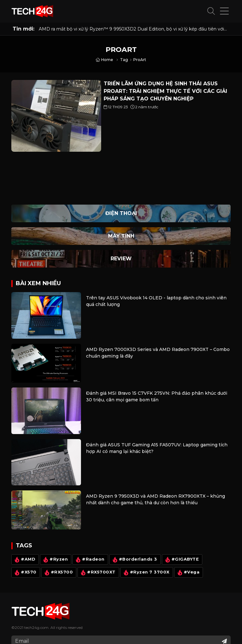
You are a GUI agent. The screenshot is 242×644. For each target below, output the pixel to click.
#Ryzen (55, 560)
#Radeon (89, 560)
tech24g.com (36, 627)
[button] (211, 11)
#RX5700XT (98, 573)
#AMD (24, 560)
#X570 (25, 573)
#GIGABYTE (181, 560)
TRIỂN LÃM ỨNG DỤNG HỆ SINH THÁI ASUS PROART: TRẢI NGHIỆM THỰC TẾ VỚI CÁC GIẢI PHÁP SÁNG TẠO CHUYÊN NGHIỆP (165, 91)
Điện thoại (121, 213)
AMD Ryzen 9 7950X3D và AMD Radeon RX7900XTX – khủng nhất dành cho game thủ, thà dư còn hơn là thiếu (156, 499)
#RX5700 (58, 573)
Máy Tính (121, 236)
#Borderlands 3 (134, 560)
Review (121, 259)
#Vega (188, 573)
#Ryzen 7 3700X (146, 573)
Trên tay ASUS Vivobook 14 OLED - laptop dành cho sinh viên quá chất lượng (156, 301)
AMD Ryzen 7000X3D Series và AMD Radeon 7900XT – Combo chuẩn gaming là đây (158, 353)
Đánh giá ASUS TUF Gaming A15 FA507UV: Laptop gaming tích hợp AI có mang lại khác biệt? (157, 448)
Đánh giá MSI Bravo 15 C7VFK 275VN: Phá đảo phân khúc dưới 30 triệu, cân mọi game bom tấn (157, 396)
